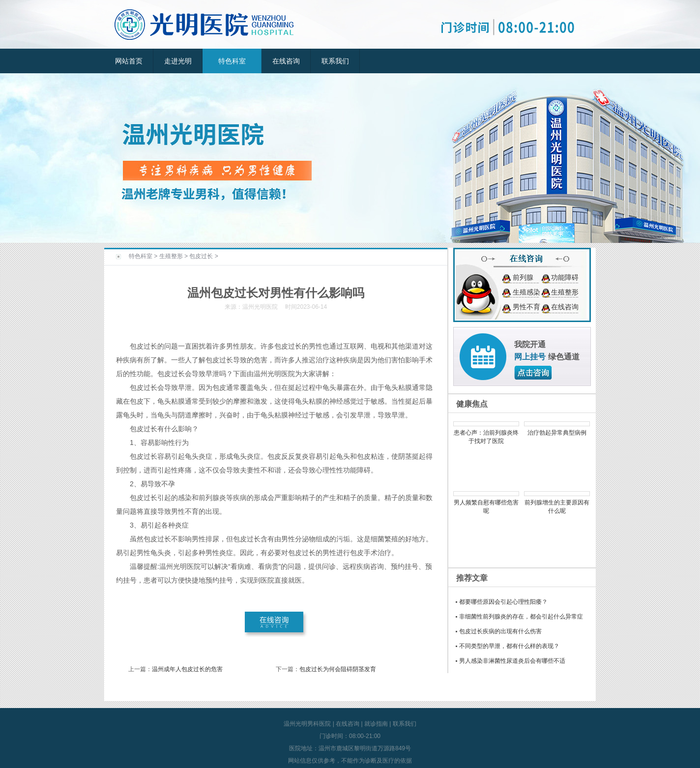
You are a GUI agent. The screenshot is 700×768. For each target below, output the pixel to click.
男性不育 (526, 307)
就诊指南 (376, 724)
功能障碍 (565, 277)
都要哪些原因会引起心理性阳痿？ (503, 602)
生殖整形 (171, 256)
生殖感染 (526, 292)
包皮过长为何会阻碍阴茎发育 (338, 669)
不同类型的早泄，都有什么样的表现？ (509, 646)
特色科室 (232, 61)
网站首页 (129, 61)
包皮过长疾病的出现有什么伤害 (500, 631)
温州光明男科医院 (307, 724)
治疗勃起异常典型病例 (557, 433)
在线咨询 (286, 61)
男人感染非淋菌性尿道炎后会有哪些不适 (512, 661)
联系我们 (335, 61)
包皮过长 (201, 256)
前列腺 (523, 277)
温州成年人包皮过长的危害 (187, 669)
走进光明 (178, 61)
